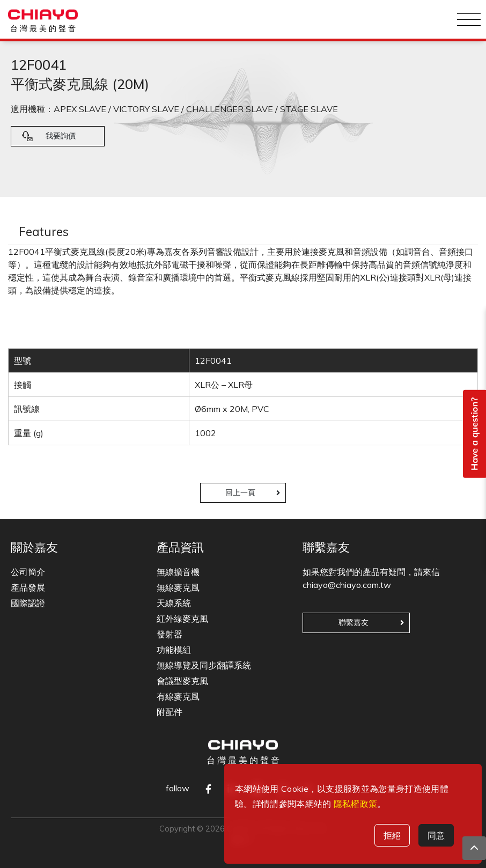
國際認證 (28, 603)
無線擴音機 (178, 572)
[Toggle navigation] (469, 19)
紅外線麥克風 (182, 619)
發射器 (170, 634)
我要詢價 (61, 136)
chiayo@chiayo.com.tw (347, 585)
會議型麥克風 (182, 681)
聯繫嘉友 (354, 622)
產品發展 (28, 587)
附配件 (170, 712)
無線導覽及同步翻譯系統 (204, 665)
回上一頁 (240, 492)
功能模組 (174, 650)
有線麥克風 (178, 696)
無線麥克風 (178, 587)
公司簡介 (28, 572)
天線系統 (174, 603)
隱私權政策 (356, 804)
